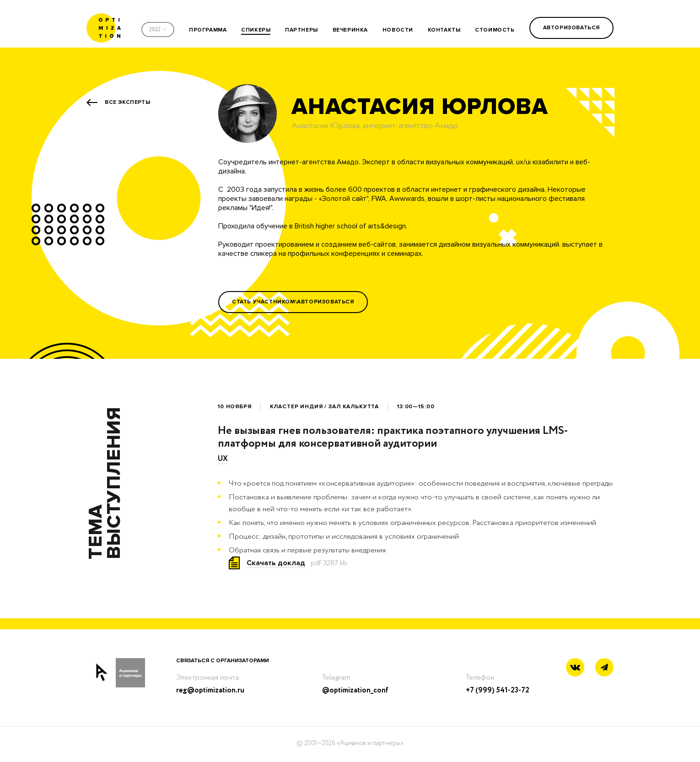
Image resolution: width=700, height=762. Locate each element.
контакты (444, 30)
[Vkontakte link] (575, 668)
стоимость (495, 30)
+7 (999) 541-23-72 (498, 690)
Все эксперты (127, 102)
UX (223, 459)
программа (208, 30)
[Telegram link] (604, 668)
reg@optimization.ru (210, 690)
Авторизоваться (571, 28)
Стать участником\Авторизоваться (293, 302)
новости (398, 30)
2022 (155, 30)
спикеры (256, 30)
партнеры (302, 30)
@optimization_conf (355, 690)
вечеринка (350, 30)
